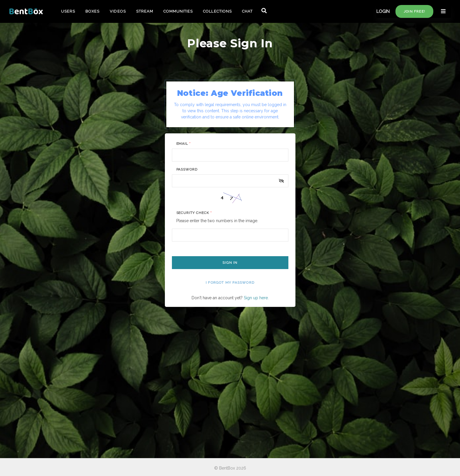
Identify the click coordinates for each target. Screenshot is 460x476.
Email (184, 144)
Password (187, 169)
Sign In (230, 263)
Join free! (414, 11)
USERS (68, 11)
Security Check (194, 213)
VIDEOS (118, 11)
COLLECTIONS (217, 11)
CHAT (247, 11)
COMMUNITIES (178, 11)
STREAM (145, 11)
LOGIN (383, 11)
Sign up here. (256, 298)
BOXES (92, 11)
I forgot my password (230, 283)
